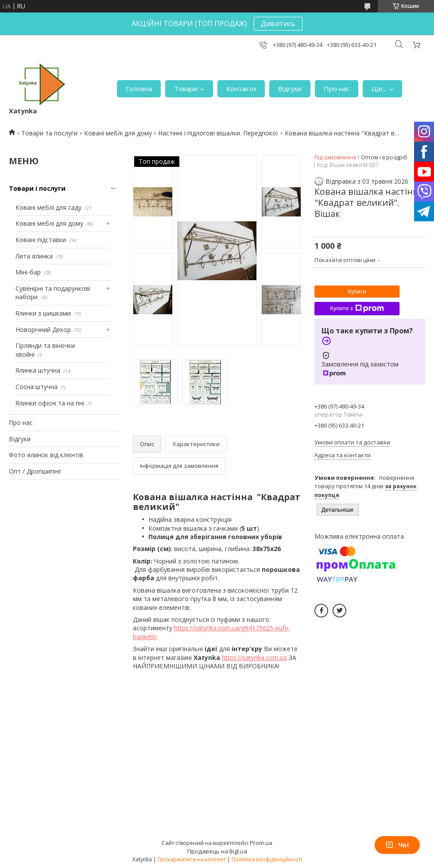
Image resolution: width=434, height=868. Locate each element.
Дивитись (278, 23)
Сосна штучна (37, 387)
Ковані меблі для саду (48, 207)
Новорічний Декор (43, 330)
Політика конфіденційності (267, 859)
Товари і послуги (37, 188)
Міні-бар (28, 272)
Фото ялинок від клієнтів (46, 455)
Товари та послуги (49, 133)
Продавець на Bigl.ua (217, 851)
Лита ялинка (34, 256)
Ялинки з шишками (43, 313)
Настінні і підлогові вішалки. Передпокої (218, 133)
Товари (186, 89)
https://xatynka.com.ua (254, 658)
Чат (397, 845)
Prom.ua (261, 843)
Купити (357, 291)
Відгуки (290, 89)
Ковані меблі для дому (118, 133)
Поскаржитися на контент (192, 859)
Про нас (337, 89)
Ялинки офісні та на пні (50, 403)
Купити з (357, 309)
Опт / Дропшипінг (35, 471)
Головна (139, 89)
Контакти (241, 89)
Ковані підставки (41, 240)
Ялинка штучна (38, 370)
